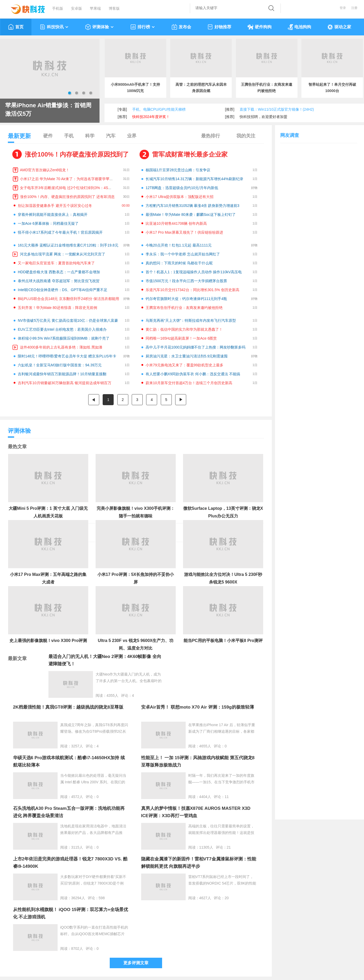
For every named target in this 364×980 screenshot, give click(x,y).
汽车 (111, 136)
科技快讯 (54, 27)
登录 (343, 8)
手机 (69, 136)
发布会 (181, 27)
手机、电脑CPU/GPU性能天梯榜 (159, 109)
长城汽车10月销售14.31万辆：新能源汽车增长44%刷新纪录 (194, 179)
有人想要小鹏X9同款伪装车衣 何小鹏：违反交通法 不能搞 (193, 374)
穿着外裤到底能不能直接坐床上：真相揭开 (53, 215)
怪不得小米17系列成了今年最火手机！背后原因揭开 (60, 232)
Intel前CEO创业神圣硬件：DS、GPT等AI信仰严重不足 (63, 290)
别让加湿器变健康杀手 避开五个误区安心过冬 (55, 206)
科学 (90, 136)
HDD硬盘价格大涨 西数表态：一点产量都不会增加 (59, 272)
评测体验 (100, 27)
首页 (16, 27)
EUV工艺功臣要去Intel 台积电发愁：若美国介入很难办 (62, 329)
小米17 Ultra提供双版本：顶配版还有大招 (180, 197)
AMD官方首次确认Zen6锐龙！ (45, 170)
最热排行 (211, 136)
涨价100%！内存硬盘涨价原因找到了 (77, 154)
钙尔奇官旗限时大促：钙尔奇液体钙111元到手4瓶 (186, 299)
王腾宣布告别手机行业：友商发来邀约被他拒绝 (184, 308)
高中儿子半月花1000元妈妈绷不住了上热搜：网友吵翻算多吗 (195, 347)
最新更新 (19, 138)
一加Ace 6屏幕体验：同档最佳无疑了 (48, 223)
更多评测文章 (136, 963)
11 (227, 797)
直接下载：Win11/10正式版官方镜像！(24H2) (277, 109)
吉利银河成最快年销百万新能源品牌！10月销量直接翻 (62, 374)
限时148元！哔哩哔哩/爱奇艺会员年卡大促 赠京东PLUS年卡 (67, 356)
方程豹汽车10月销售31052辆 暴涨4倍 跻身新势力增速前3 (192, 206)
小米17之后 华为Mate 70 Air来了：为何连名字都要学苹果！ (68, 179)
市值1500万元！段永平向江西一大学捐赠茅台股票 (186, 281)
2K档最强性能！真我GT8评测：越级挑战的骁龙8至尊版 (68, 707)
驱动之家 (339, 27)
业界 (132, 136)
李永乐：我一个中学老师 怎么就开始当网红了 (183, 254)
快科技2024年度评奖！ (151, 117)
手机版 (58, 8)
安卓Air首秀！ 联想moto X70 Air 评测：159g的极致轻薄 (198, 707)
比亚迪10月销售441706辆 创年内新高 (176, 223)
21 (229, 847)
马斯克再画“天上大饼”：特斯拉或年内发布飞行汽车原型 (191, 320)
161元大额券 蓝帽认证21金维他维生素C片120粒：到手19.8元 (68, 245)
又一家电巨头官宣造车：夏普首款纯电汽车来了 (56, 263)
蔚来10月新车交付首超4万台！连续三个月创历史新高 (189, 383)
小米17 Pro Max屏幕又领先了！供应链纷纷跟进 (184, 232)
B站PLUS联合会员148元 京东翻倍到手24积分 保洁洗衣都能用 (68, 299)
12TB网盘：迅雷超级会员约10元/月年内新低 (182, 188)
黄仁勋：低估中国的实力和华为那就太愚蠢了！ (184, 329)
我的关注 (246, 136)
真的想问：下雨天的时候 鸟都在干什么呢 (179, 263)
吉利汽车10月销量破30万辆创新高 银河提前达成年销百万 (65, 383)
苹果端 (95, 8)
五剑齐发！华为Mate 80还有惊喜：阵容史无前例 (57, 308)
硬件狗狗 (260, 27)
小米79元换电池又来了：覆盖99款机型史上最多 (184, 365)
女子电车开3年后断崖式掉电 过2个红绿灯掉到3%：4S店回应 (70, 188)
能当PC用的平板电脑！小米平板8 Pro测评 (223, 641)
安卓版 (76, 8)
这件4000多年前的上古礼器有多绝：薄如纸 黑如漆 (61, 347)
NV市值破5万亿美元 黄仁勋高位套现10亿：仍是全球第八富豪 (68, 320)
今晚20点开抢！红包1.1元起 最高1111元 (179, 245)
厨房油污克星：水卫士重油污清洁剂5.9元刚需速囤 (187, 356)
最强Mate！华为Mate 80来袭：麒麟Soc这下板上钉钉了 (191, 215)
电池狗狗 (299, 27)
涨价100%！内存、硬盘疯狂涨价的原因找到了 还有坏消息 (67, 197)
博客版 (114, 8)
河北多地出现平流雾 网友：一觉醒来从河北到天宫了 (63, 254)
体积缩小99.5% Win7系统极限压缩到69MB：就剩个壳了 (64, 338)
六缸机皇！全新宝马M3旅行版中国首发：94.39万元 (60, 365)
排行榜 (143, 27)
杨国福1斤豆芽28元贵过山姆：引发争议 (178, 170)
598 (102, 898)
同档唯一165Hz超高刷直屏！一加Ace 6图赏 (181, 338)
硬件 (48, 136)
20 (227, 898)
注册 (354, 8)
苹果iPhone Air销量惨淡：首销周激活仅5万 (48, 109)
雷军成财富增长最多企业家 (190, 154)
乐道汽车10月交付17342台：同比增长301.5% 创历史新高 (192, 290)
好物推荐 (219, 27)
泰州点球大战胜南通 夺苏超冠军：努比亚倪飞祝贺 (59, 281)
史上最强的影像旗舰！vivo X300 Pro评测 (48, 641)
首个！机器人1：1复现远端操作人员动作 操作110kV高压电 (194, 272)
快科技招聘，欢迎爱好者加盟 (263, 117)
